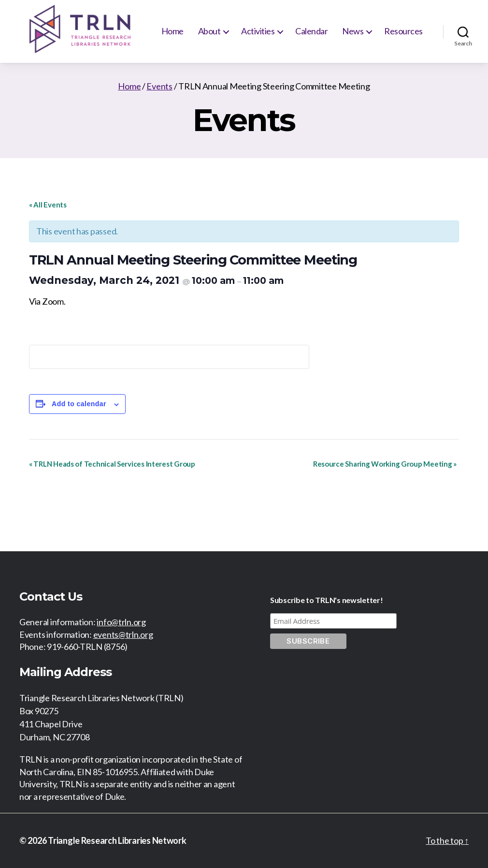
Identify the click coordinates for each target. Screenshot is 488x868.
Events (159, 86)
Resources (403, 31)
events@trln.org (123, 634)
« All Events (48, 205)
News (353, 31)
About (209, 31)
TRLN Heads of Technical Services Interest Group (112, 464)
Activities (258, 31)
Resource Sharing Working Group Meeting (385, 464)
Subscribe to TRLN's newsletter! (327, 600)
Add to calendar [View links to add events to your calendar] (79, 404)
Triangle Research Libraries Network (117, 840)
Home (172, 31)
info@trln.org (121, 622)
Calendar (311, 31)
